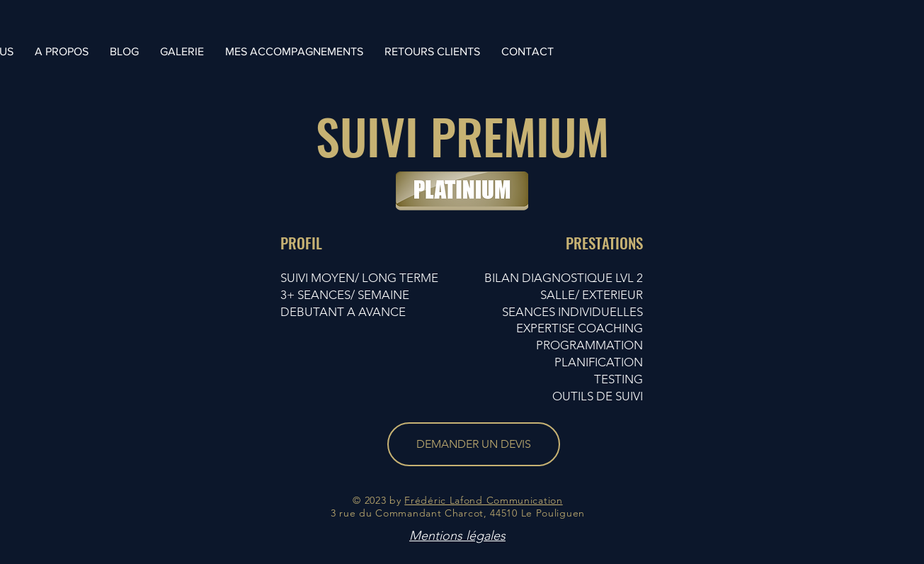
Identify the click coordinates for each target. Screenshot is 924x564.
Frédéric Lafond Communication (483, 500)
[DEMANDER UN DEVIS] (474, 444)
